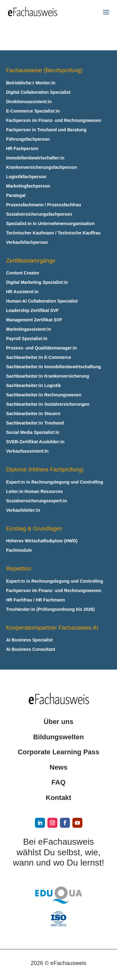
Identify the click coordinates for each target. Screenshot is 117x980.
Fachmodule (19, 550)
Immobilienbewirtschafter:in (35, 158)
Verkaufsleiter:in (23, 510)
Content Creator (23, 273)
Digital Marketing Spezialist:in (37, 282)
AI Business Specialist (29, 640)
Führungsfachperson (28, 139)
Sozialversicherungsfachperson (39, 214)
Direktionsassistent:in (29, 102)
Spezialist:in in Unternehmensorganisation (51, 224)
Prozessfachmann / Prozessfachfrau (44, 205)
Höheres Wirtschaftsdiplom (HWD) (42, 541)
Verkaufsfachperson (27, 242)
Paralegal (16, 196)
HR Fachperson (22, 149)
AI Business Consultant (31, 649)
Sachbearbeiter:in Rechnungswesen (44, 395)
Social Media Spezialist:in (33, 432)
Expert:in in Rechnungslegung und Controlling (55, 482)
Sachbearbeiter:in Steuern (33, 414)
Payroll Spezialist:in (27, 339)
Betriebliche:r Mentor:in (31, 83)
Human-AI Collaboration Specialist (42, 301)
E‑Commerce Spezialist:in (33, 111)
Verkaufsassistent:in (27, 451)
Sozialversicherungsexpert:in (37, 501)
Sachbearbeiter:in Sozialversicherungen (48, 404)
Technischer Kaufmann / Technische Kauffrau (54, 233)
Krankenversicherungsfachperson (42, 167)
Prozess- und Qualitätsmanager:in (42, 348)
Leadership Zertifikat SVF (33, 311)
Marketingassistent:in (29, 329)
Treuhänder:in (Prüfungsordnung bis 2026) (51, 609)
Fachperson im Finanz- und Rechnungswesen (54, 121)
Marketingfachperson (28, 186)
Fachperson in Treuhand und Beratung (46, 130)
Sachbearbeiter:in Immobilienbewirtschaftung (54, 367)
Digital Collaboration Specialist (38, 92)
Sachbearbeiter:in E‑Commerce (39, 357)
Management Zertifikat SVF (34, 320)
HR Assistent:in (22, 292)
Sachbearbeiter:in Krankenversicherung (48, 376)
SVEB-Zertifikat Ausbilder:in (35, 442)
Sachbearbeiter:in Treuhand (35, 423)
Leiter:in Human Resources (35, 492)
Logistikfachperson (26, 177)
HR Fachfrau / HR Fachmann (36, 600)
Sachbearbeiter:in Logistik (34, 386)
